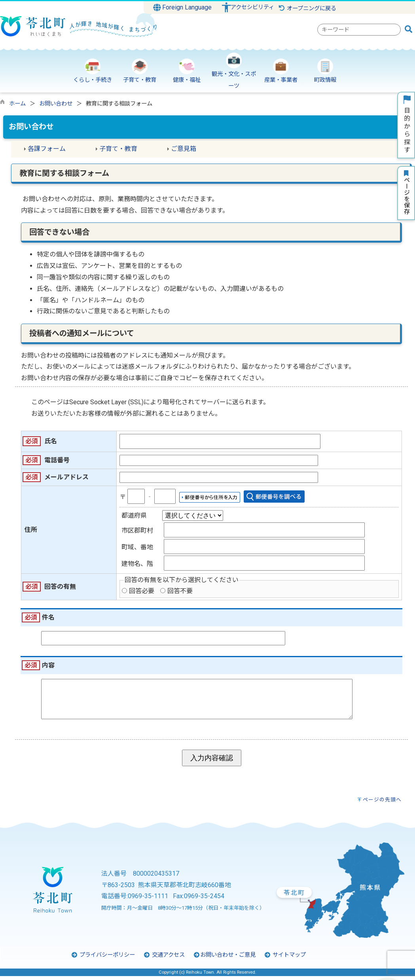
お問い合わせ (56, 104)
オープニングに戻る (307, 8)
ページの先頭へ (382, 804)
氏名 (51, 441)
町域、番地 (137, 547)
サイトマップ (285, 959)
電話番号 (57, 460)
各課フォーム (47, 149)
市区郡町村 (137, 531)
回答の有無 (60, 587)
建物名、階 (137, 564)
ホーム (17, 104)
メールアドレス (66, 477)
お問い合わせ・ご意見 (224, 959)
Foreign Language (183, 8)
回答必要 (142, 591)
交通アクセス (164, 959)
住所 (31, 530)
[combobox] (359, 30)
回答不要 (180, 591)
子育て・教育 (118, 149)
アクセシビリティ (252, 7)
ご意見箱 (184, 149)
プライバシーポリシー (103, 959)
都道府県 (134, 515)
